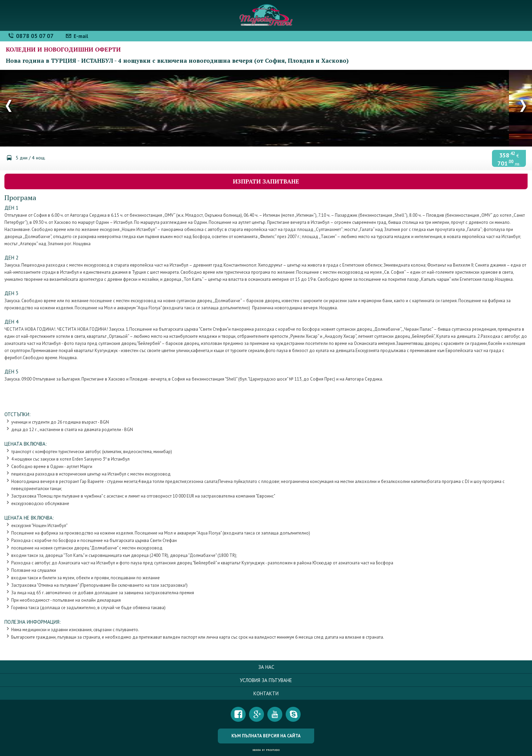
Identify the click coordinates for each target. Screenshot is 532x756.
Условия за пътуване (266, 680)
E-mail (81, 36)
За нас (266, 667)
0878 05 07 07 (35, 36)
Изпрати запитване (266, 181)
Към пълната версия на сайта (266, 736)
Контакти (266, 693)
